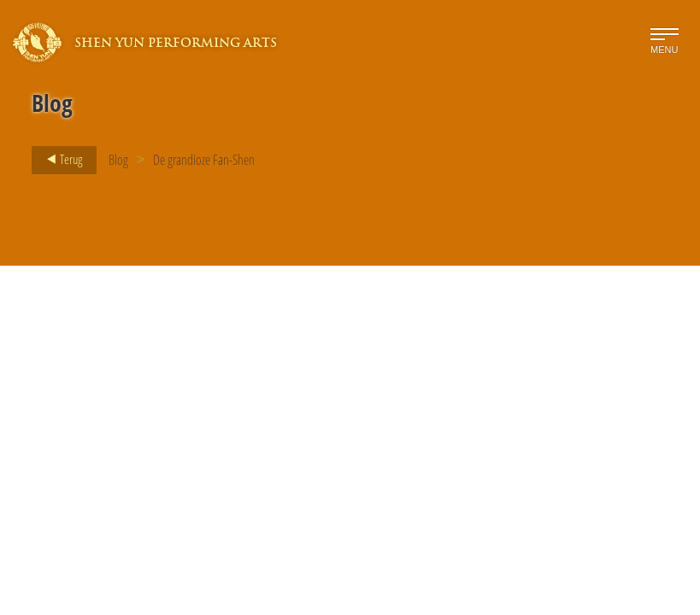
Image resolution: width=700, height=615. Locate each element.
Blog (118, 160)
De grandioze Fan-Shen (204, 160)
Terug (59, 160)
